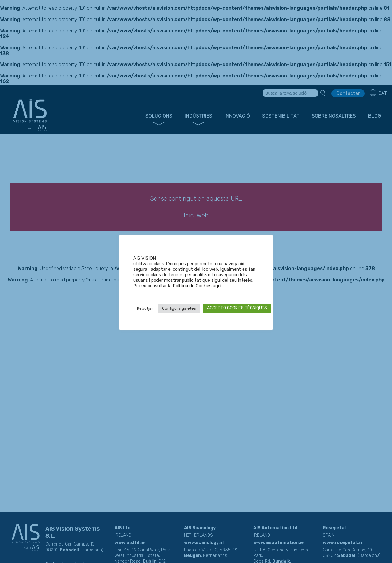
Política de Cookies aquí (197, 286)
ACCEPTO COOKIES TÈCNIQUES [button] (237, 308)
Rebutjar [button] (145, 308)
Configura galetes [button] (179, 308)
